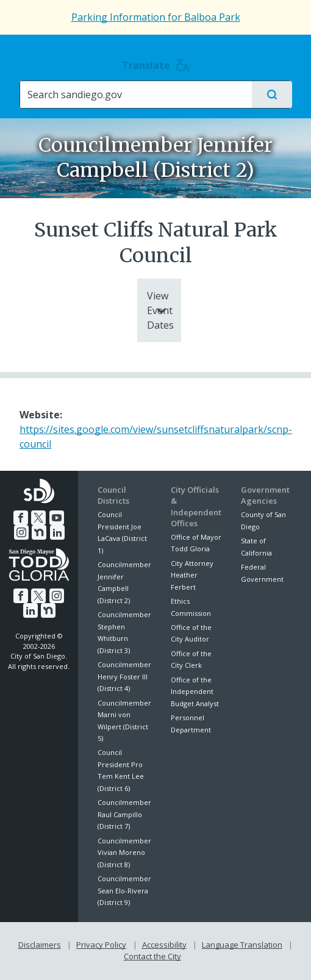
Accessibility (164, 945)
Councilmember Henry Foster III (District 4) (124, 676)
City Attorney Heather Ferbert (192, 575)
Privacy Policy (101, 945)
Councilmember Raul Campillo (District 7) (124, 814)
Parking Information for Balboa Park (156, 17)
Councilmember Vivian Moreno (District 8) (124, 853)
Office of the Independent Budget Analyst (195, 692)
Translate (156, 65)
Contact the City (152, 956)
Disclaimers (40, 945)
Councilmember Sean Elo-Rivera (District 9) (124, 890)
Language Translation (242, 945)
